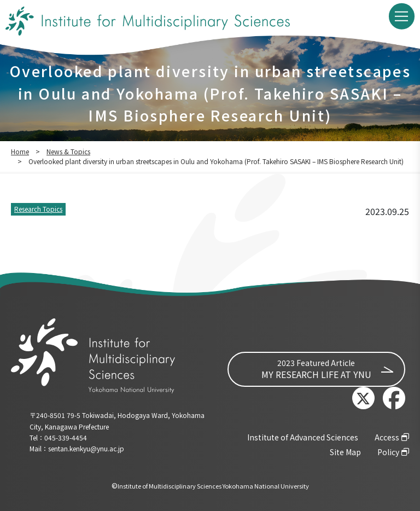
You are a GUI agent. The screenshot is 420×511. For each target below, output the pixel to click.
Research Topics (38, 209)
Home (20, 151)
